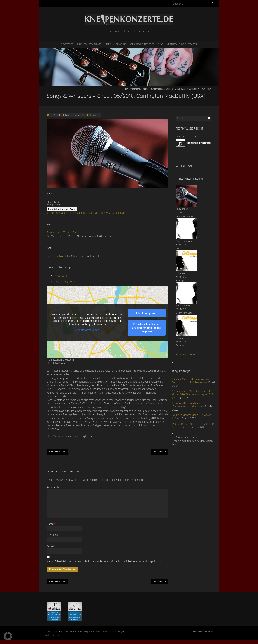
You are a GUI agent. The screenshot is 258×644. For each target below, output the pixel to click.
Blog (160, 44)
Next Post (160, 452)
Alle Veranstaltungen (90, 44)
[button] (8, 636)
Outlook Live (118, 213)
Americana (136, 89)
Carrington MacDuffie (59, 256)
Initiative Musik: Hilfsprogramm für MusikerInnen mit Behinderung (191, 381)
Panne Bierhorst (184, 241)
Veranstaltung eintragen (182, 44)
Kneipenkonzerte (72, 115)
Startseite (67, 44)
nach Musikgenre (116, 44)
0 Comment (95, 115)
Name (51, 524)
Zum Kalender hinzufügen (62, 209)
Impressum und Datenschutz (200, 631)
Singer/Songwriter (149, 89)
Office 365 (104, 213)
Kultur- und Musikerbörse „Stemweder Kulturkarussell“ (188, 405)
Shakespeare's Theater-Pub (62, 232)
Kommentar (55, 487)
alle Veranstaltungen (186, 354)
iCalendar (92, 213)
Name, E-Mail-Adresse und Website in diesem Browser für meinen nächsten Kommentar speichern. (104, 561)
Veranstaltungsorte (142, 44)
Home (127, 89)
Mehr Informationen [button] (87, 330)
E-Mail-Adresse (56, 535)
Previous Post (57, 452)
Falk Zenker (182, 209)
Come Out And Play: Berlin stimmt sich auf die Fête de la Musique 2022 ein (193, 394)
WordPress (103, 631)
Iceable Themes (52, 635)
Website (51, 546)
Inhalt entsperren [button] (147, 313)
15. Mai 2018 (56, 115)
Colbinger (181, 273)
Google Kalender (77, 213)
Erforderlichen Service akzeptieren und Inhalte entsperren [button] (147, 328)
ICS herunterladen (57, 213)
